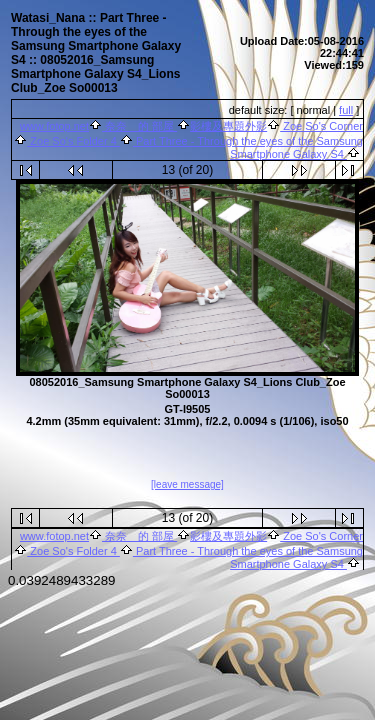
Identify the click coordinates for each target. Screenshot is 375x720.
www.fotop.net (54, 126)
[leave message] (187, 485)
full (346, 110)
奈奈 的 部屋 (139, 126)
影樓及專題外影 (228, 126)
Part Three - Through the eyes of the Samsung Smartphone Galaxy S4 (248, 147)
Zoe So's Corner (321, 126)
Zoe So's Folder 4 (73, 141)
